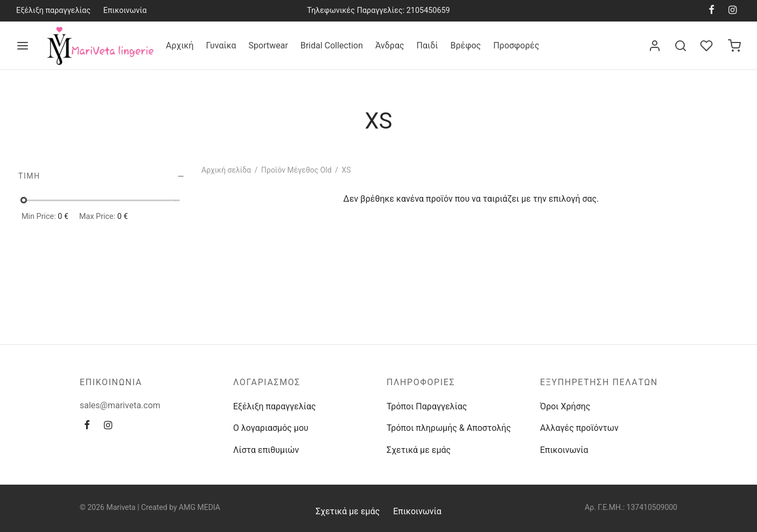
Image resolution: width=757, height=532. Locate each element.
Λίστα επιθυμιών (266, 450)
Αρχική (180, 45)
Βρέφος (465, 45)
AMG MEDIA (199, 507)
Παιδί (427, 45)
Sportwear (268, 45)
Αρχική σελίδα (226, 170)
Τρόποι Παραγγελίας (427, 406)
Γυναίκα (221, 45)
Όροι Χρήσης (565, 406)
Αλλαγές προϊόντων (579, 428)
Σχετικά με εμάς (419, 450)
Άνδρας (390, 45)
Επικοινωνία (125, 10)
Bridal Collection (332, 45)
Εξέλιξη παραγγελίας (53, 10)
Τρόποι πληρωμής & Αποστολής (449, 428)
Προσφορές (516, 45)
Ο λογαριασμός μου (271, 428)
